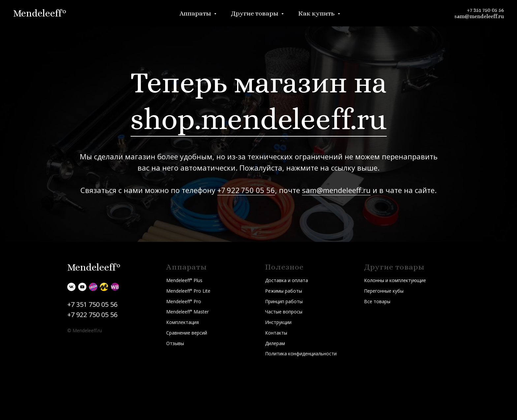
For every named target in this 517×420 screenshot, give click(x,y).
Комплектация (182, 322)
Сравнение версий (187, 333)
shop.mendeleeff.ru (259, 119)
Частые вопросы (284, 312)
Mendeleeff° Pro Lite (188, 291)
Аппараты (196, 13)
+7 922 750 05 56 (246, 190)
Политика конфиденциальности (301, 354)
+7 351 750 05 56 (485, 10)
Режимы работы (284, 291)
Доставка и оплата (287, 280)
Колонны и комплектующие (395, 280)
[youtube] (82, 287)
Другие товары (255, 13)
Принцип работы (284, 301)
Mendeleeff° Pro (184, 301)
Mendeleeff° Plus (184, 280)
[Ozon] (93, 287)
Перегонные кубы (384, 291)
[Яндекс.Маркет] (104, 287)
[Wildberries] (115, 287)
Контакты (276, 333)
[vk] (71, 287)
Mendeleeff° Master (187, 312)
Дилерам (275, 343)
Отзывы (175, 343)
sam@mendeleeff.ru (479, 16)
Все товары (377, 301)
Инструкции (278, 322)
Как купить (317, 13)
